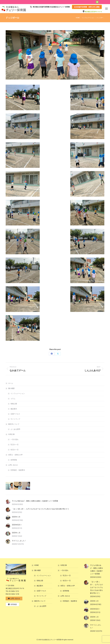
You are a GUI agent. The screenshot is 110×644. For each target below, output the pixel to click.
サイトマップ (15, 419)
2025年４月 (16, 517)
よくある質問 (15, 429)
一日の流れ (15, 439)
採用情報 (14, 460)
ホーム (11, 383)
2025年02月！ (17, 525)
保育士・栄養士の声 (14, 455)
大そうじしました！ (19, 541)
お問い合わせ (12, 465)
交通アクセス (15, 414)
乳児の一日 (15, 445)
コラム (13, 399)
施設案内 (14, 409)
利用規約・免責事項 (18, 470)
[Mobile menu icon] (106, 9)
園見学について (13, 424)
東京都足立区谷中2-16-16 (93, 12)
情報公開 (14, 404)
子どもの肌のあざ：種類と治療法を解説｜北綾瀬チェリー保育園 (35, 501)
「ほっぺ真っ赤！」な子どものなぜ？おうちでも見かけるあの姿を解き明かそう (40, 509)
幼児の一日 (15, 450)
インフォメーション (18, 393)
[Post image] (8, 502)
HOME (37, 565)
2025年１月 (16, 533)
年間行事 (10, 434)
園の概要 (10, 388)
